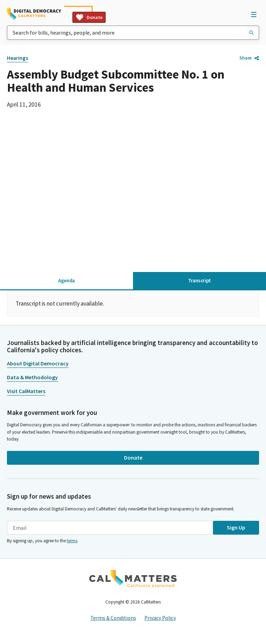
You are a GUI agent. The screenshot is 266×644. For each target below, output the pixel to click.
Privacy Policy (160, 618)
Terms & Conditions (113, 618)
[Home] (34, 14)
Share (249, 58)
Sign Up (236, 527)
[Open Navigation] (254, 14)
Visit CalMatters (26, 391)
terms (72, 541)
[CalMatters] (133, 579)
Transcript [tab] (199, 280)
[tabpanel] (133, 303)
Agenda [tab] (66, 280)
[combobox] (133, 33)
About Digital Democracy (38, 363)
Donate (89, 17)
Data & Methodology (32, 377)
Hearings (17, 58)
